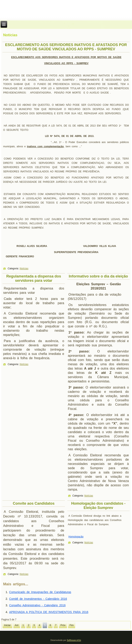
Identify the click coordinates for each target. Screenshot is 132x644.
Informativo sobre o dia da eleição (98, 276)
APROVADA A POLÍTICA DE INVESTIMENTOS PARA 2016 (49, 612)
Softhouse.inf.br (74, 640)
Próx (63, 625)
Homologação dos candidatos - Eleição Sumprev (98, 506)
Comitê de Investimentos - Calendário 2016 (38, 599)
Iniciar (7, 625)
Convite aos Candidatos (34, 503)
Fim (72, 625)
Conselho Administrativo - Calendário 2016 (37, 605)
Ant (17, 625)
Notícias (24, 269)
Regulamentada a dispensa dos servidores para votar (34, 278)
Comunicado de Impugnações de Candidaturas (40, 592)
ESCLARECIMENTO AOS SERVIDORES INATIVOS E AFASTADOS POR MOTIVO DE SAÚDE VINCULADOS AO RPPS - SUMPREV (66, 47)
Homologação (76, 537)
